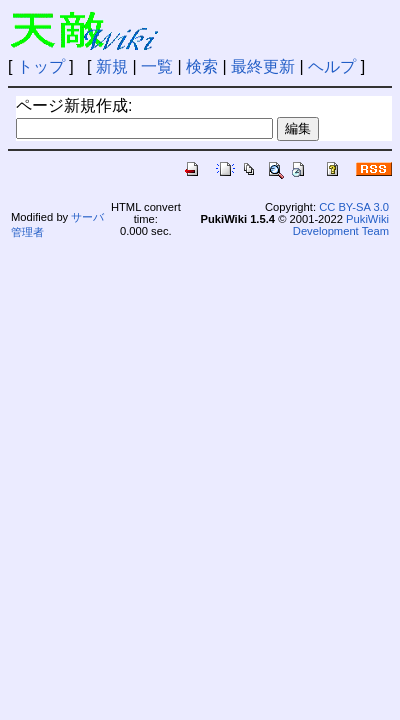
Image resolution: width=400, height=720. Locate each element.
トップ (41, 66)
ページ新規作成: (74, 105)
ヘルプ (332, 66)
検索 (202, 66)
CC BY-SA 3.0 (354, 207)
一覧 (157, 66)
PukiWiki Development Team (341, 225)
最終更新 (263, 66)
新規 (112, 66)
